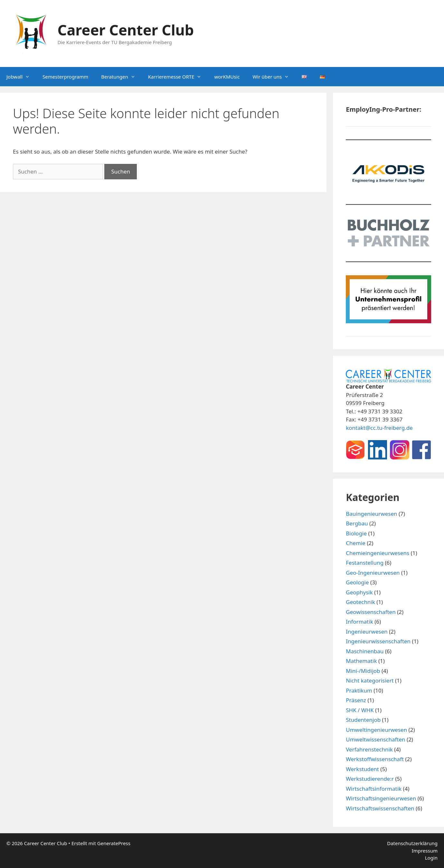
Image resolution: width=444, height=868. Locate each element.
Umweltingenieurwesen (376, 730)
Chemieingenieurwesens (378, 553)
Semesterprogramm (65, 77)
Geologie (357, 582)
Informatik (359, 622)
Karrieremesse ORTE (178, 77)
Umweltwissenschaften (375, 739)
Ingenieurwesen (367, 632)
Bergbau (357, 523)
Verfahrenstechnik (369, 749)
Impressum (425, 851)
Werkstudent (362, 769)
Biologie (356, 533)
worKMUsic (227, 77)
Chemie (356, 543)
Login (431, 858)
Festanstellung (365, 563)
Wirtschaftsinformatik (374, 789)
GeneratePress (114, 843)
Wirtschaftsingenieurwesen (381, 798)
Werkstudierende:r (370, 779)
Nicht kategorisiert (370, 680)
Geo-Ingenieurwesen (373, 573)
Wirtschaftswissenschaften (380, 808)
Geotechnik (360, 602)
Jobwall (21, 77)
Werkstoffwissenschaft (375, 759)
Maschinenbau (365, 651)
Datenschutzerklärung (412, 843)
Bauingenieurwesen (371, 514)
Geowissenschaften (371, 612)
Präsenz (356, 700)
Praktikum (359, 690)
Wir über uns (274, 77)
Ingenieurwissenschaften (378, 641)
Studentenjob (363, 720)
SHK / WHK (360, 710)
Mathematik (361, 661)
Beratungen (121, 77)
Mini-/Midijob (363, 671)
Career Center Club (126, 30)
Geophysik (359, 592)
